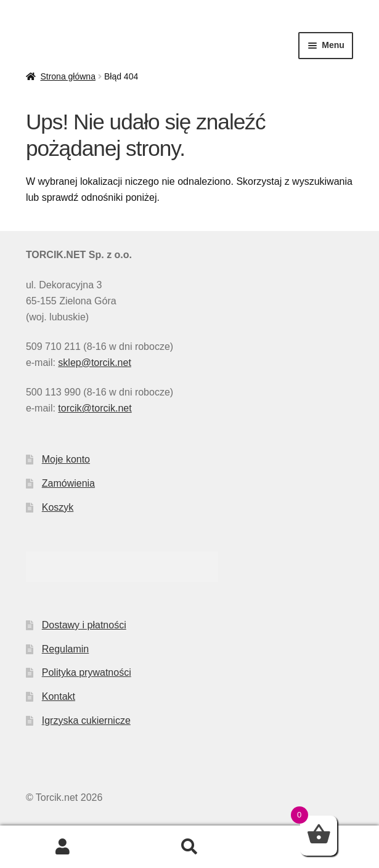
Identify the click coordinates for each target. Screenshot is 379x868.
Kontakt (59, 696)
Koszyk (58, 507)
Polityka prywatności (87, 672)
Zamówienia (68, 483)
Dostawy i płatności (84, 625)
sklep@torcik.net (95, 363)
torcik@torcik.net (95, 408)
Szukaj (189, 847)
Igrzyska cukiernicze (86, 720)
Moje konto (66, 459)
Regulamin (65, 649)
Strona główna (68, 76)
